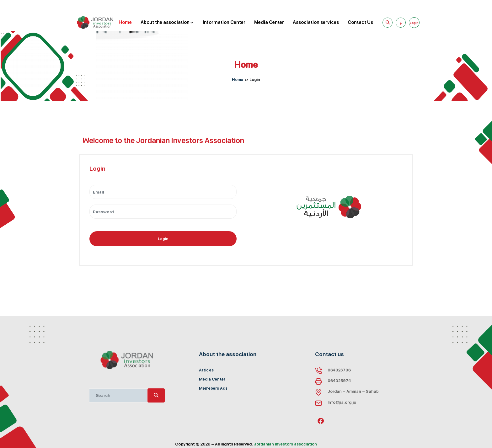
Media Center (269, 22)
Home (125, 22)
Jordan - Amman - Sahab (353, 391)
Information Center (224, 22)
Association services (316, 22)
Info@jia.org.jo (342, 402)
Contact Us (360, 22)
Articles (206, 370)
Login (163, 239)
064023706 (339, 370)
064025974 (339, 381)
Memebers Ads (213, 388)
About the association (167, 23)
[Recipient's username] (118, 395)
